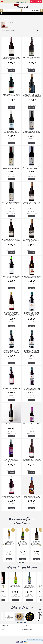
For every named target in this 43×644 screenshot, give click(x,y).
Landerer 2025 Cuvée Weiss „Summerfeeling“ (21, 586)
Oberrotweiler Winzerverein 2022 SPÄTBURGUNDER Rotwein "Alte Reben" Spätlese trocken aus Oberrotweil (32, 314)
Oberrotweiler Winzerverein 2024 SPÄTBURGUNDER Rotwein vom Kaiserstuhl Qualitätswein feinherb (32, 388)
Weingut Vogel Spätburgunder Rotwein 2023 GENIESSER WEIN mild (11, 424)
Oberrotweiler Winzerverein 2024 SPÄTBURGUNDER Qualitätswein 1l (11, 388)
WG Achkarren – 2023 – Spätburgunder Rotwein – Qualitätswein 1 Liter (11, 497)
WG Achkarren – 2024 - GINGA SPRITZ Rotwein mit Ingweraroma (32, 497)
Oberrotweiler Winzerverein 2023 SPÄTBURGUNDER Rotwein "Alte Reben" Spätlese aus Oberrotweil (11, 351)
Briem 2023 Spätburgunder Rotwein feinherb (32, 58)
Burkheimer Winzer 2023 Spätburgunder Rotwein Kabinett (11, 132)
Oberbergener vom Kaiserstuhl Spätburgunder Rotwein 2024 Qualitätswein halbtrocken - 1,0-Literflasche (11, 314)
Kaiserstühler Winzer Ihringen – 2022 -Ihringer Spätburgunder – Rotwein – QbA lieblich (32, 204)
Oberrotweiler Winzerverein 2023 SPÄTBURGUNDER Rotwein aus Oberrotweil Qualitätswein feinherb (32, 351)
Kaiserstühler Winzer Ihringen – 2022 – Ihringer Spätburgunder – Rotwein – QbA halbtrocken (32, 241)
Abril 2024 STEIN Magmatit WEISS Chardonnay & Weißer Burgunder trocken (21, 543)
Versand (40, 640)
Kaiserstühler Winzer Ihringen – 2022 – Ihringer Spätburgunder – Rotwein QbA (11, 240)
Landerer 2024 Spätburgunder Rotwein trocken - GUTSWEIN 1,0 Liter (11, 277)
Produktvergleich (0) (11, 31)
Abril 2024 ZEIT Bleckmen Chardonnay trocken (8, 542)
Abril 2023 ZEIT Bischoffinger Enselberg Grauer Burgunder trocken (35, 543)
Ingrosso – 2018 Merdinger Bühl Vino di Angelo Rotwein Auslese (32, 168)
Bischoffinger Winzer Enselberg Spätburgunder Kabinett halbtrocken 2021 (11, 59)
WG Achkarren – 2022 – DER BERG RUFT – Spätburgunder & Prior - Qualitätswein (11, 461)
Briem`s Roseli (8, 585)
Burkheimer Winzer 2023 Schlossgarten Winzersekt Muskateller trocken (35, 587)
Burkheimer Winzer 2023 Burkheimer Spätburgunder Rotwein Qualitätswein (11, 95)
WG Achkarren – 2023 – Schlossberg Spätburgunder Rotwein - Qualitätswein (32, 460)
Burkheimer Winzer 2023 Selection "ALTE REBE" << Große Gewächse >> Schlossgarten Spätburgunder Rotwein (32, 96)
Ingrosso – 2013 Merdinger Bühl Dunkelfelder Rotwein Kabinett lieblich (32, 132)
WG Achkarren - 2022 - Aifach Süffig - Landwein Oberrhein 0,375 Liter (32, 424)
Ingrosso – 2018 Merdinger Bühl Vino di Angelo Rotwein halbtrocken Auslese (11, 203)
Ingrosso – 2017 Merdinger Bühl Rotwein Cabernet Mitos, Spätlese (11, 168)
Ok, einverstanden (36, 2)
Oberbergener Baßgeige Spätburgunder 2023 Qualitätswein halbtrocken (32, 277)
